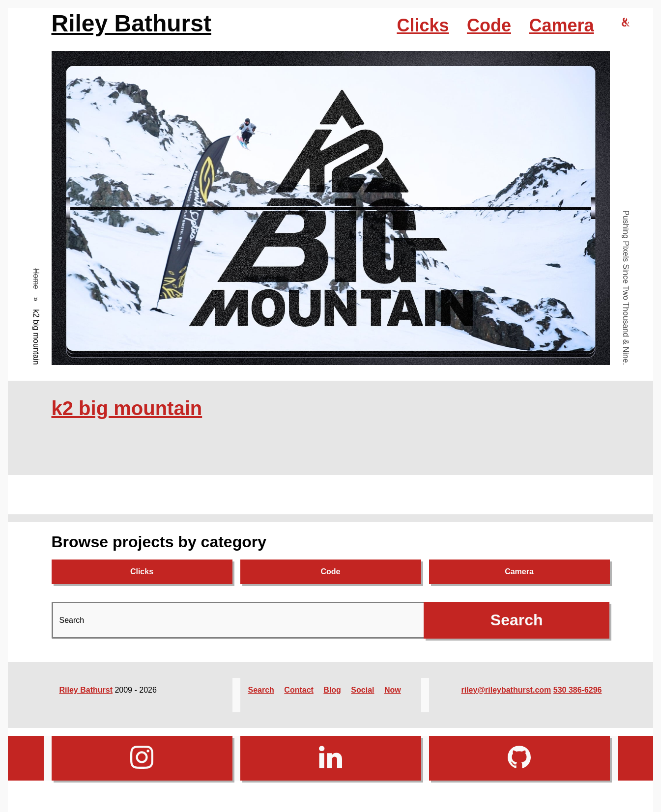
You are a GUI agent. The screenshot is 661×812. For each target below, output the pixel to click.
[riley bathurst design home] (626, 23)
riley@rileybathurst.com (506, 690)
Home (36, 279)
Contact (299, 690)
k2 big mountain (127, 408)
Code (489, 25)
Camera (561, 25)
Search (261, 690)
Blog (332, 690)
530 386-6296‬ (578, 690)
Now (393, 690)
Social (362, 690)
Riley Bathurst (131, 23)
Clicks (423, 25)
